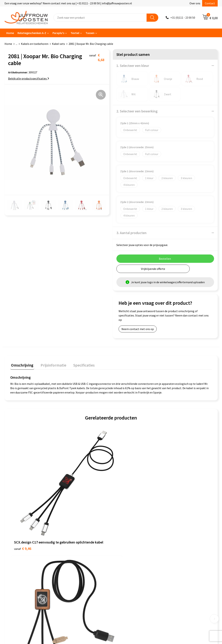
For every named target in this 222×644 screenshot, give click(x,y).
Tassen (90, 33)
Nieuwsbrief (70, 546)
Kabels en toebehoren (35, 44)
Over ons (195, 3)
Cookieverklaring (125, 540)
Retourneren (70, 562)
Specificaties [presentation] (80, 364)
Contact (210, 3)
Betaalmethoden (73, 557)
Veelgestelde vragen (75, 551)
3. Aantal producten (131, 233)
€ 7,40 (123, 490)
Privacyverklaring (125, 546)
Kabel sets (58, 44)
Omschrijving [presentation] (21, 364)
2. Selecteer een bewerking (137, 111)
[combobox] (100, 18)
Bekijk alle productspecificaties (29, 78)
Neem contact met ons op (138, 329)
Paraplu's (58, 33)
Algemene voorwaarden (129, 535)
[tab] (21, 365)
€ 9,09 (73, 490)
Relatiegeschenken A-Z (32, 33)
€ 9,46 (23, 496)
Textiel (75, 33)
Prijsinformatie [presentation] (51, 364)
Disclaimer (121, 551)
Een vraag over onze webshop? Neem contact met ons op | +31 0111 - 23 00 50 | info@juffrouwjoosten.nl (68, 3)
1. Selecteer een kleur (133, 66)
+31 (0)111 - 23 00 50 (183, 18)
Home (10, 33)
